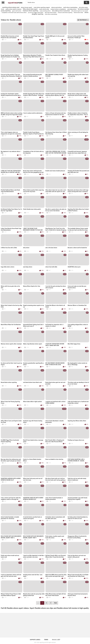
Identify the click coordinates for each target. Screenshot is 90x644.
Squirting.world (43, 642)
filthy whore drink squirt (30, 9)
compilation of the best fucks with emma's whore (14, 13)
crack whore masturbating (51, 14)
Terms (46, 640)
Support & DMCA (35, 640)
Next (56, 603)
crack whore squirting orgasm (42, 7)
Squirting (15, 3)
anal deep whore (72, 9)
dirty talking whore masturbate (61, 11)
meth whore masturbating (70, 7)
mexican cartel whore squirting (65, 13)
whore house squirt (26, 7)
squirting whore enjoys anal (11, 7)
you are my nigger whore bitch (36, 13)
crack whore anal (44, 9)
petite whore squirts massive (13, 9)
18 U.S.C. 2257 (56, 640)
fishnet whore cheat (78, 13)
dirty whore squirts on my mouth (80, 11)
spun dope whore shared (50, 13)
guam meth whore (17, 11)
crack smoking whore (45, 11)
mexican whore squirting (30, 11)
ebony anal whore (57, 7)
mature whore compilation (58, 9)
